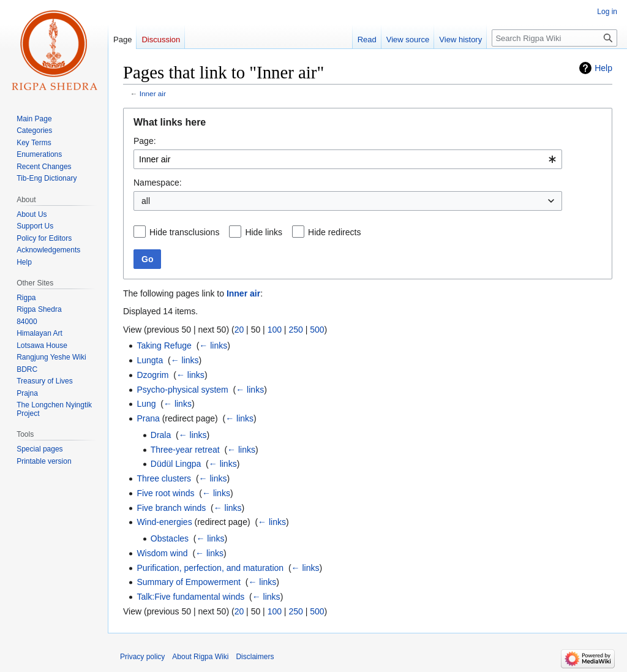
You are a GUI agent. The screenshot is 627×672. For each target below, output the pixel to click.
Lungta (150, 360)
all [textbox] (146, 201)
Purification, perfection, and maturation (210, 568)
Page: (145, 141)
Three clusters (164, 478)
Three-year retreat (185, 450)
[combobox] (348, 159)
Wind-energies (164, 522)
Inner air (153, 93)
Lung (146, 404)
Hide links (264, 232)
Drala (161, 435)
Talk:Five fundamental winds (190, 597)
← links (213, 345)
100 (275, 330)
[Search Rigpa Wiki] (554, 38)
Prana (148, 418)
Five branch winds (171, 508)
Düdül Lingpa (176, 464)
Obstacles (170, 538)
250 (295, 330)
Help (603, 68)
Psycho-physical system (182, 390)
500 (317, 330)
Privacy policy (142, 657)
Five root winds (165, 493)
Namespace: (158, 183)
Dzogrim (152, 375)
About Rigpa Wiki (200, 657)
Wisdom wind (162, 553)
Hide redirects (334, 232)
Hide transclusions (184, 232)
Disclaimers (255, 657)
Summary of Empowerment (189, 582)
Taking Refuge (164, 345)
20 (239, 330)
